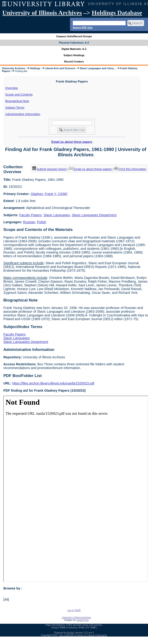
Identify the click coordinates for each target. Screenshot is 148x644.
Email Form (83, 620)
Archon (71, 633)
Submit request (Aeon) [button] (49, 169)
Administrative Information (23, 114)
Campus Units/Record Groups (74, 36)
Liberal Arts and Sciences (60, 68)
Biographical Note (17, 101)
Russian (29, 222)
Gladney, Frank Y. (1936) (49, 194)
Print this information (130, 169)
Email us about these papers (72, 142)
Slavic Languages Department (94, 215)
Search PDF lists (83, 27)
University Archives (13, 68)
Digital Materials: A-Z (74, 49)
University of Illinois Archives (42, 13)
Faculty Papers (30, 215)
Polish (41, 222)
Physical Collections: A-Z (74, 43)
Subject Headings (74, 55)
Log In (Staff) (74, 610)
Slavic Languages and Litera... (98, 68)
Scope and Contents (19, 94)
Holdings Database (117, 13)
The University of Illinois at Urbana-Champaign (83, 635)
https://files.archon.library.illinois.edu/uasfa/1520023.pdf (53, 383)
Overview (12, 88)
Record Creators (74, 62)
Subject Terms (15, 108)
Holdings (35, 68)
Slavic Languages (57, 215)
